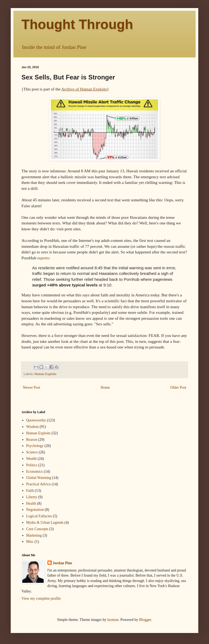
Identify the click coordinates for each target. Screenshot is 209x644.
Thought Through (77, 24)
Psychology (35, 446)
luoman (113, 620)
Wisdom (33, 427)
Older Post (178, 388)
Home (105, 388)
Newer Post (31, 388)
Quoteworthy (36, 420)
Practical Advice (39, 484)
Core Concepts (37, 529)
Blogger (145, 620)
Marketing (34, 535)
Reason (32, 440)
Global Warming (39, 478)
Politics (32, 465)
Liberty (32, 497)
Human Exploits (45, 374)
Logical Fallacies (39, 516)
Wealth (31, 459)
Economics (35, 472)
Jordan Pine (63, 563)
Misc (30, 542)
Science (32, 452)
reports (43, 258)
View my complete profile (41, 598)
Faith (30, 491)
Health (31, 503)
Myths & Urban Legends (45, 523)
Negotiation (35, 510)
